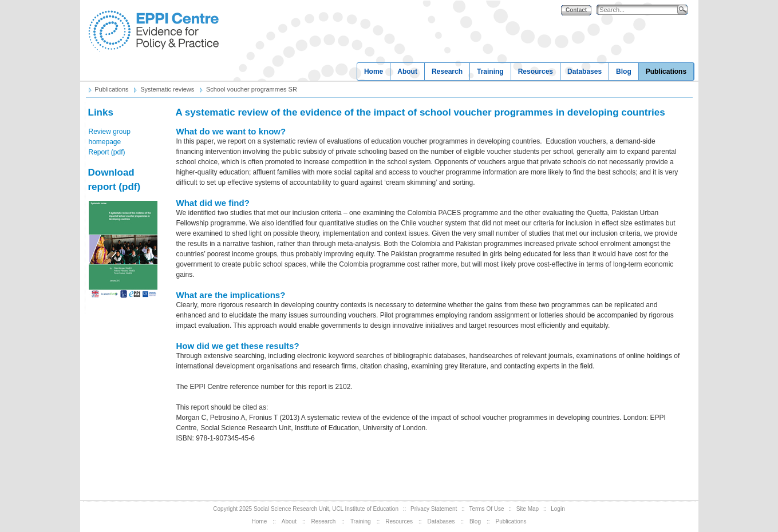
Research (447, 72)
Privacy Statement (434, 509)
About (407, 72)
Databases (585, 72)
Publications (666, 72)
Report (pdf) (107, 152)
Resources (536, 72)
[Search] (639, 10)
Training (490, 72)
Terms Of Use (486, 509)
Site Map (528, 509)
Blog (624, 72)
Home (374, 72)
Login (558, 509)
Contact (576, 10)
